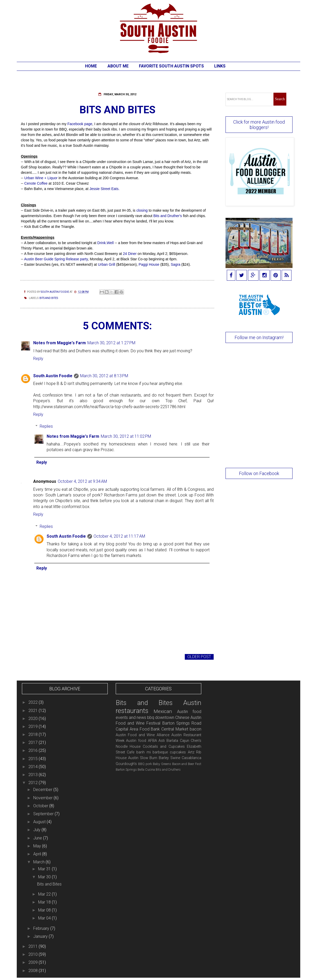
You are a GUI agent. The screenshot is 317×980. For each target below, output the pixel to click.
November (43, 798)
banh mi (144, 752)
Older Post (199, 657)
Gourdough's (126, 764)
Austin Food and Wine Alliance (143, 735)
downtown (165, 717)
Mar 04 (45, 918)
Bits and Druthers (168, 770)
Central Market (175, 729)
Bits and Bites (49, 298)
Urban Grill (107, 264)
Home (91, 66)
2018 (34, 734)
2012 (34, 783)
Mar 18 (45, 902)
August (40, 822)
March (39, 862)
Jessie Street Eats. (105, 189)
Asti (162, 741)
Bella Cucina (146, 770)
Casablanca (191, 758)
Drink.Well (106, 243)
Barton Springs (126, 770)
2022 (34, 702)
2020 (34, 719)
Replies (46, 426)
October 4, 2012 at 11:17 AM (119, 536)
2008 (34, 971)
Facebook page (80, 124)
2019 (34, 727)
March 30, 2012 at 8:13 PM (104, 376)
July (37, 830)
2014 (34, 767)
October (41, 806)
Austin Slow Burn (143, 758)
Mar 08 (45, 910)
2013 (34, 775)
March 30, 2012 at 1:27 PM (111, 343)
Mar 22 (45, 894)
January (41, 936)
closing (142, 210)
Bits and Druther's (168, 216)
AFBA (152, 741)
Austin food (136, 741)
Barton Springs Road (182, 723)
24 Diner (130, 254)
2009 (34, 962)
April (38, 854)
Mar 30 (45, 877)
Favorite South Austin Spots (171, 66)
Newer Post (35, 657)
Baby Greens (162, 764)
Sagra (175, 264)
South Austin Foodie (53, 376)
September (44, 814)
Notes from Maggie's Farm (60, 343)
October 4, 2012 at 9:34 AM (82, 481)
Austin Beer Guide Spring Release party (56, 259)
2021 (34, 711)
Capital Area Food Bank (138, 729)
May (38, 846)
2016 (34, 750)
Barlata (172, 741)
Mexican (163, 711)
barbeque (160, 752)
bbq (151, 717)
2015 (34, 759)
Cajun (185, 741)
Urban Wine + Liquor (41, 178)
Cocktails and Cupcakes (164, 747)
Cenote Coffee (36, 183)
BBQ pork (145, 764)
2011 (34, 946)
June (38, 838)
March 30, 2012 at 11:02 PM (126, 436)
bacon (195, 729)
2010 (34, 954)
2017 (34, 742)
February (42, 928)
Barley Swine (169, 758)
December (43, 790)
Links (220, 66)
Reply (38, 359)
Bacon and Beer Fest (187, 764)
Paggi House (149, 264)
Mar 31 (45, 869)
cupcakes (178, 752)
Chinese (182, 717)
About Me (118, 66)
